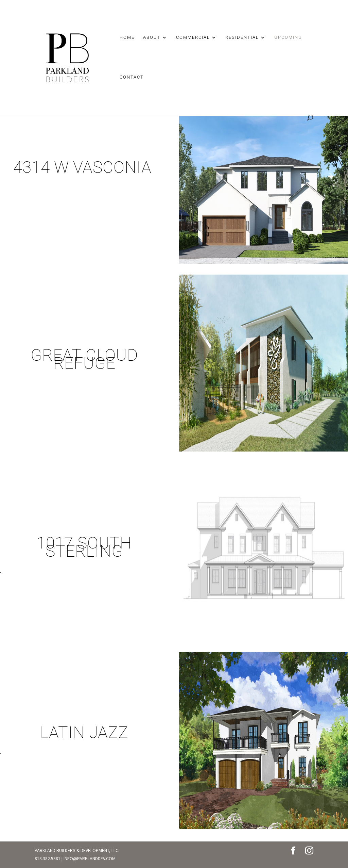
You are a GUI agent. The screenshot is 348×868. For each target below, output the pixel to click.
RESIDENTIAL (242, 37)
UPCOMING (288, 37)
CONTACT (132, 77)
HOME (127, 37)
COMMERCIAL (193, 37)
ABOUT (152, 37)
